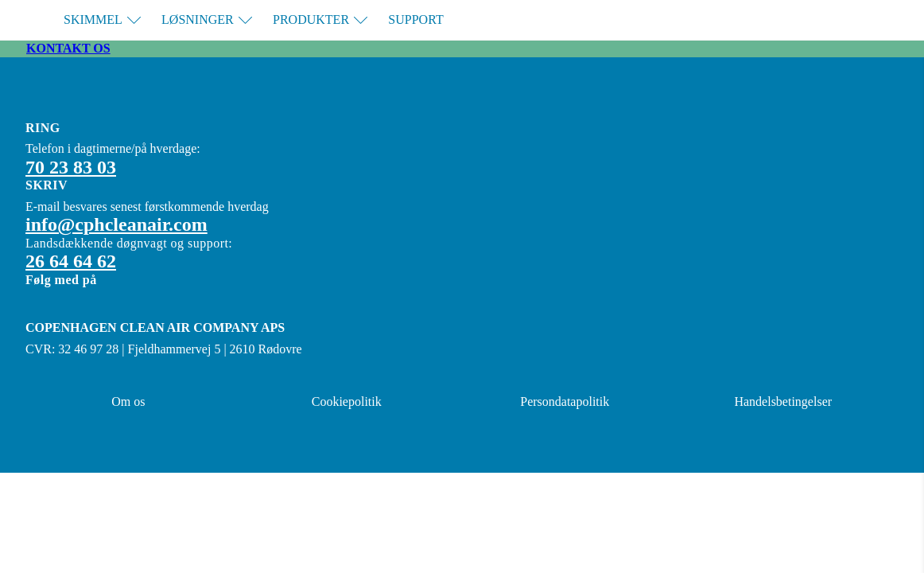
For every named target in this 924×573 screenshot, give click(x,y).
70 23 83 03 (71, 167)
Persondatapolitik (565, 401)
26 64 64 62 (71, 261)
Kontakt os (68, 48)
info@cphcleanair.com (116, 224)
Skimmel (103, 20)
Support (415, 19)
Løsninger (207, 20)
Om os (128, 401)
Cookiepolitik (347, 401)
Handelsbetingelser (783, 401)
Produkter (320, 20)
